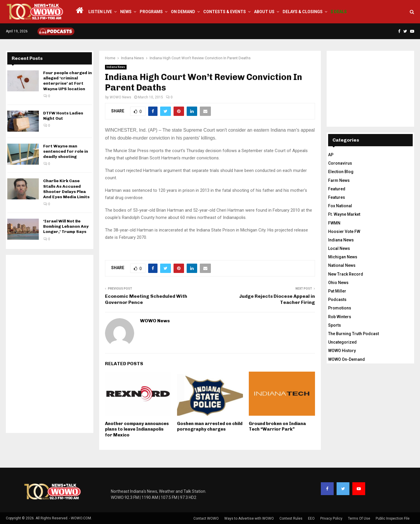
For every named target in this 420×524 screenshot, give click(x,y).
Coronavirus (340, 163)
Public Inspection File (393, 518)
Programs (151, 12)
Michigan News (343, 257)
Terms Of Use (359, 518)
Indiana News (116, 67)
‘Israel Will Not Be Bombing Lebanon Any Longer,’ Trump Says (66, 226)
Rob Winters (340, 317)
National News (342, 265)
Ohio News (338, 283)
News (126, 12)
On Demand (183, 12)
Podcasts (337, 300)
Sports (335, 325)
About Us (264, 12)
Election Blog (341, 172)
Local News (339, 248)
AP (331, 155)
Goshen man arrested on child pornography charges (210, 426)
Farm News (339, 180)
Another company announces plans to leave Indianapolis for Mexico (137, 429)
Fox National (340, 206)
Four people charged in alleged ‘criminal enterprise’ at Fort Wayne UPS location (68, 81)
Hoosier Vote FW (344, 231)
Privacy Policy (331, 518)
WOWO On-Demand (346, 359)
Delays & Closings (303, 12)
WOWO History (342, 351)
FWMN (334, 223)
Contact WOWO (206, 518)
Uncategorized (342, 342)
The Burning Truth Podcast (353, 334)
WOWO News (120, 97)
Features (337, 197)
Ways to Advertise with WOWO (249, 518)
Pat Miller (337, 291)
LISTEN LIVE (100, 12)
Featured (337, 189)
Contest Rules (291, 518)
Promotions (340, 308)
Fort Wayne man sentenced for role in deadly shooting (66, 151)
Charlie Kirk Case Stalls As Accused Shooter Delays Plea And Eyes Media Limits (66, 189)
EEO (311, 518)
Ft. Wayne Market (344, 214)
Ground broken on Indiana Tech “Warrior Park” (277, 426)
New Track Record (346, 274)
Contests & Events (225, 12)
